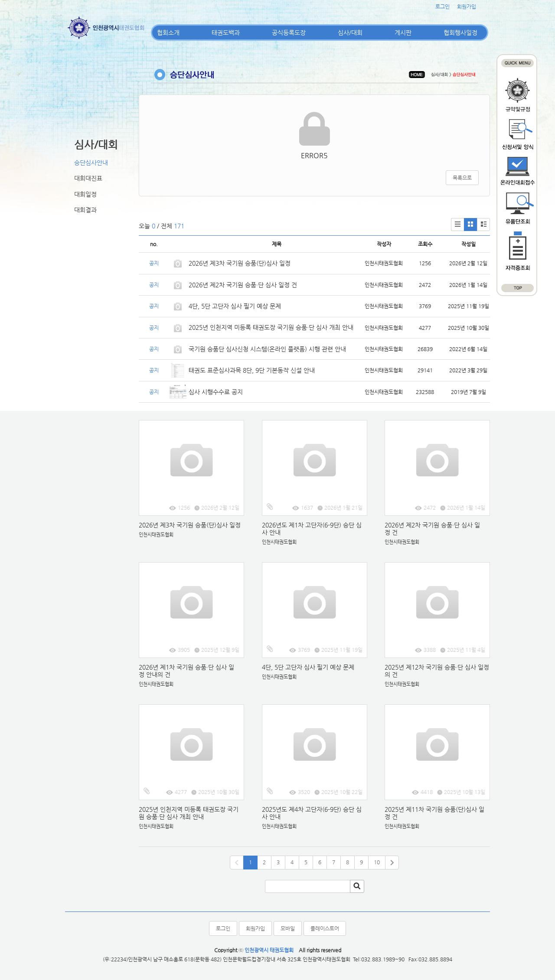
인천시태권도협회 (156, 535)
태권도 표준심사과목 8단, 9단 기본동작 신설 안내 (252, 370)
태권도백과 (226, 33)
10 (377, 862)
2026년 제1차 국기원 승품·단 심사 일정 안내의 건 (186, 671)
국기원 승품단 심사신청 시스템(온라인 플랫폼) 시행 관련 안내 (267, 349)
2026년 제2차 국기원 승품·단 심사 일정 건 (243, 285)
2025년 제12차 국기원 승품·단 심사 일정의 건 (437, 671)
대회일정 (85, 194)
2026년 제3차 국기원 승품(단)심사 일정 (240, 263)
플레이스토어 (325, 928)
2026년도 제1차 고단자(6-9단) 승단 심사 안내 (312, 529)
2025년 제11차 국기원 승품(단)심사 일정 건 (434, 813)
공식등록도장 (289, 33)
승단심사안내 (91, 163)
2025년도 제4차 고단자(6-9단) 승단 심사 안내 (312, 813)
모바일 (288, 928)
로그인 (442, 7)
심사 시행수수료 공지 (216, 392)
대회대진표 (88, 178)
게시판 (403, 33)
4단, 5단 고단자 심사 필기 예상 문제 (235, 306)
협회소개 (168, 33)
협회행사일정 (460, 33)
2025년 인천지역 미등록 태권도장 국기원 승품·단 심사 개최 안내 (271, 327)
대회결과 (85, 210)
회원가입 (467, 7)
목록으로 (462, 178)
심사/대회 (350, 33)
